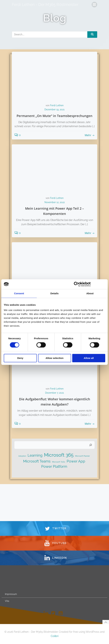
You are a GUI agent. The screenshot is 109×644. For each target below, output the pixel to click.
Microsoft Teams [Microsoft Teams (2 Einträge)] (37, 461)
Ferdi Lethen (57, 105)
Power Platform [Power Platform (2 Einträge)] (54, 466)
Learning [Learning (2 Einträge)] (35, 455)
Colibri (55, 636)
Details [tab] (54, 293)
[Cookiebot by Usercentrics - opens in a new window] (76, 284)
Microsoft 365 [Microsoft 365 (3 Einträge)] (59, 455)
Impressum (11, 594)
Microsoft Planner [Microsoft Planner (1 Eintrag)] (82, 456)
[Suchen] (91, 445)
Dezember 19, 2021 (54, 109)
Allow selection (54, 358)
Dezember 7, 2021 (54, 393)
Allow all (89, 358)
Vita (7, 601)
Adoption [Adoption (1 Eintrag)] (22, 456)
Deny (20, 358)
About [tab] (90, 293)
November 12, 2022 (55, 202)
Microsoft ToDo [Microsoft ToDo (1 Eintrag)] (59, 462)
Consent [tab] (19, 293)
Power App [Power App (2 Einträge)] (76, 461)
